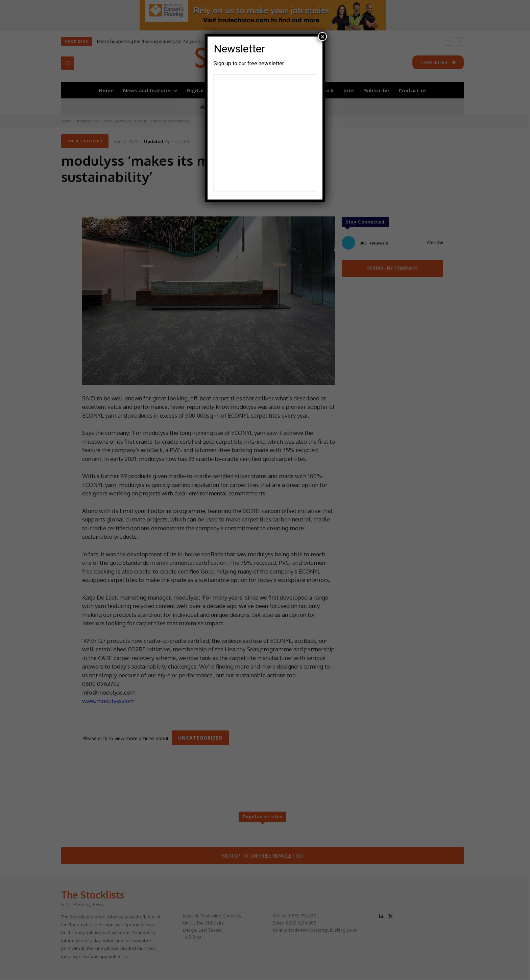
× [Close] (322, 37)
